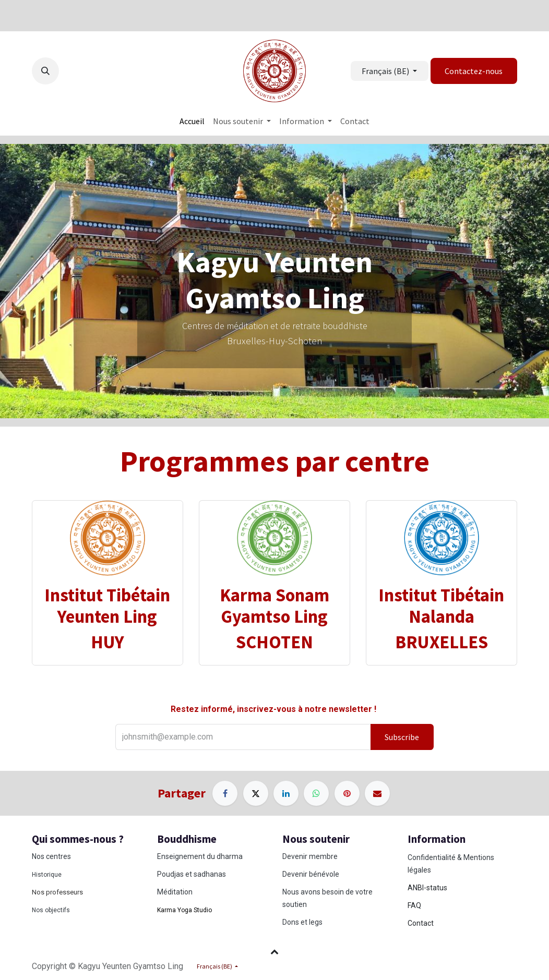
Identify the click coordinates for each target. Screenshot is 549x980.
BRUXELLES (441, 642)
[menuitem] (192, 121)
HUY (108, 642)
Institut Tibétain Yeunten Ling (107, 606)
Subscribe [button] (402, 737)
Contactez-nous (474, 71)
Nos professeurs (57, 892)
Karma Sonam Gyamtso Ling (274, 606)
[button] (45, 71)
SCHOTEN (274, 642)
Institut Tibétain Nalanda (441, 606)
